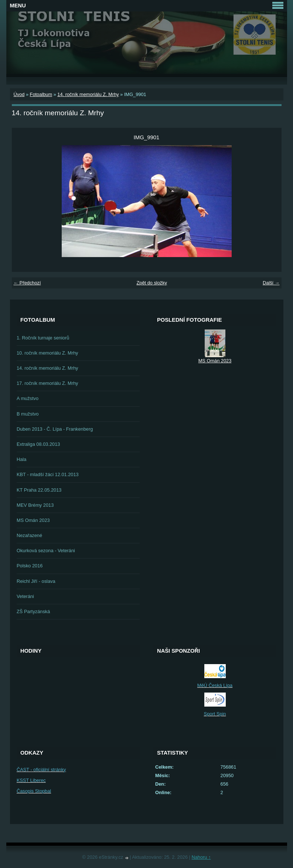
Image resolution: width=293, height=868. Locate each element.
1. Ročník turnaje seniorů (43, 338)
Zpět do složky (152, 283)
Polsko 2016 (30, 566)
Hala (21, 459)
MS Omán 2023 (33, 520)
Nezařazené (29, 535)
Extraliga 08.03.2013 (38, 444)
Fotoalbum (41, 94)
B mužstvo (28, 414)
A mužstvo (28, 398)
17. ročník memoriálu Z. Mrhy (47, 383)
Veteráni (25, 596)
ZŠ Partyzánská (33, 611)
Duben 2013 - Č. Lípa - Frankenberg (55, 429)
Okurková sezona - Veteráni (46, 551)
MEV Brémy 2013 (35, 505)
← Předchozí (27, 283)
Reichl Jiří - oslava (36, 581)
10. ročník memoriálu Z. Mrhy (47, 353)
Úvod (19, 94)
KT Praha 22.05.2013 (39, 490)
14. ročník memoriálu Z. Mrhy (88, 94)
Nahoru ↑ (201, 857)
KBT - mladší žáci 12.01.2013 (48, 474)
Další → (271, 283)
